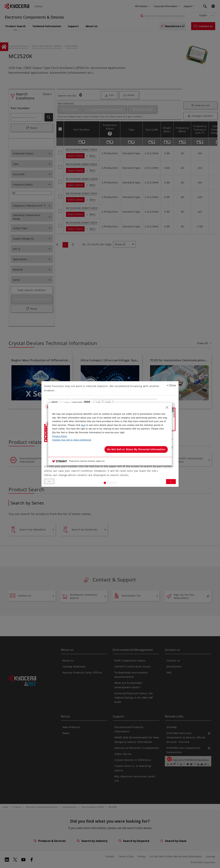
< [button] (49, 484)
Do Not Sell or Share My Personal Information (136, 449)
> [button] (171, 485)
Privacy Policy (60, 436)
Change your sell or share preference (72, 440)
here (83, 425)
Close (171, 382)
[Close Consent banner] (167, 407)
